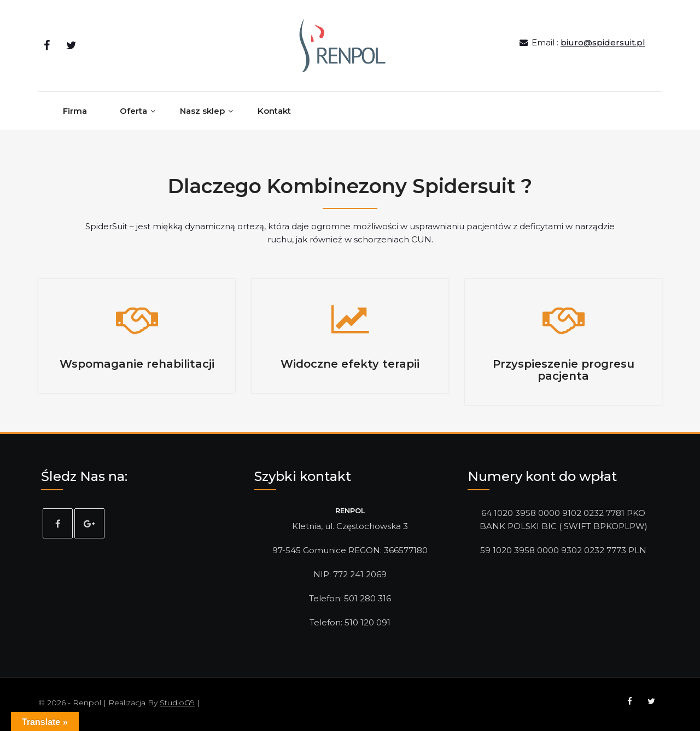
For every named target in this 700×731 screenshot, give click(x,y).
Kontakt (274, 111)
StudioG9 (177, 703)
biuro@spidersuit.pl (603, 42)
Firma (75, 111)
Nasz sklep (202, 111)
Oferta (133, 111)
